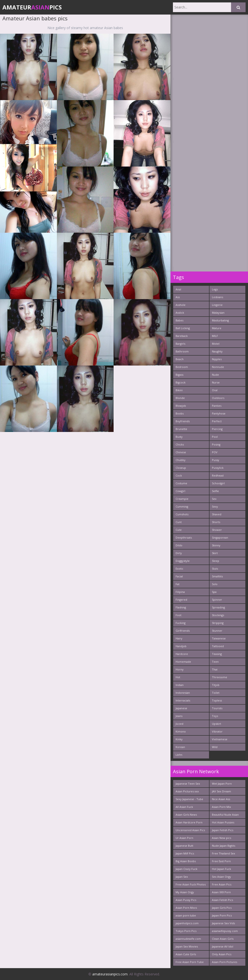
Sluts (215, 569)
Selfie (215, 491)
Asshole (181, 305)
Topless (217, 700)
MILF (215, 336)
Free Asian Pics (222, 884)
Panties (217, 406)
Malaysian (218, 313)
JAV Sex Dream (221, 791)
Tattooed (218, 646)
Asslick (180, 313)
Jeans (179, 716)
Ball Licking (183, 328)
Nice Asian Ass (221, 799)
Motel (216, 344)
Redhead (218, 475)
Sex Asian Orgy (221, 877)
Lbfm (179, 755)
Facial (179, 576)
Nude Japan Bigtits (224, 846)
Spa (214, 592)
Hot (178, 677)
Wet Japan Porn (222, 784)
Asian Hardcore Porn (189, 822)
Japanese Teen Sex (188, 784)
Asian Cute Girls (186, 954)
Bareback (182, 336)
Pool (215, 437)
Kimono (181, 731)
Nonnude (218, 367)
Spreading (218, 607)
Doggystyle (183, 561)
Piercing (217, 429)
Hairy (179, 638)
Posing (216, 444)
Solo (215, 584)
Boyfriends (183, 421)
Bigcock (181, 382)
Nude (215, 375)
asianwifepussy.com (225, 931)
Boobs (180, 413)
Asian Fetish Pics (222, 900)
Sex (214, 499)
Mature (217, 328)
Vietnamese (220, 739)
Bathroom (182, 351)
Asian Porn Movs (186, 908)
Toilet (216, 693)
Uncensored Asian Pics (190, 830)
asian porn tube (186, 915)
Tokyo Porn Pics (186, 931)
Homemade (183, 662)
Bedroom (182, 367)
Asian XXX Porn (221, 892)
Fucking (181, 623)
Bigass (179, 375)
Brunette (181, 429)
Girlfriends (183, 631)
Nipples (217, 359)
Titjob (216, 685)
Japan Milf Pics (185, 853)
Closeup (181, 468)
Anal (178, 289)
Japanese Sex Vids (223, 923)
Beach (180, 359)
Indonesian (183, 693)
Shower (217, 530)
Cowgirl (180, 491)
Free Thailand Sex (224, 853)
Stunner (217, 631)
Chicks (180, 444)
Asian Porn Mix (221, 807)
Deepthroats (184, 538)
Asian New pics (221, 838)
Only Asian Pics (222, 954)
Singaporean (220, 538)
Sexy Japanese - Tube (189, 799)
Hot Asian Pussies (223, 822)
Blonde (180, 398)
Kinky (179, 739)
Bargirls (180, 344)
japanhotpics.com (187, 923)
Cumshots (182, 514)
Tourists (217, 708)
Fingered (181, 600)
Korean (180, 747)
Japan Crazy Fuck (186, 869)
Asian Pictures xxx (187, 791)
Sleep (216, 561)
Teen (215, 662)
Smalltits (217, 576)
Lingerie (217, 305)
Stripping (218, 623)
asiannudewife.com (188, 939)
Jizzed (179, 724)
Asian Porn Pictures (225, 962)
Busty (179, 437)
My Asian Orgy (185, 892)
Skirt (215, 553)
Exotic (179, 569)
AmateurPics (32, 7)
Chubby (181, 460)
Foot (178, 615)
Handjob (181, 646)
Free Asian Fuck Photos (191, 884)
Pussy (216, 460)
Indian (180, 685)
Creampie (182, 499)
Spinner (217, 600)
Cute (179, 530)
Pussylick (218, 468)
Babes (179, 320)
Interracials (183, 700)
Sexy (215, 506)
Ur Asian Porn (184, 838)
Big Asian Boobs (186, 861)
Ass (178, 297)
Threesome (220, 677)
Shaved (217, 514)
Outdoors (218, 398)
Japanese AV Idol (223, 946)
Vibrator (217, 731)
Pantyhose (219, 413)
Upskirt (217, 724)
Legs (215, 289)
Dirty (179, 553)
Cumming (182, 506)
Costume (181, 483)
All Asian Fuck (184, 807)
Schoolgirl (218, 483)
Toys (215, 716)
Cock (179, 475)
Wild (215, 747)
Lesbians (217, 297)
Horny (180, 669)
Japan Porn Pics (222, 915)
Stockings (218, 615)
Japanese (181, 708)
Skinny (216, 545)
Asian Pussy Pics (186, 900)
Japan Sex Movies (187, 946)
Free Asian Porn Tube (190, 962)
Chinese (181, 452)
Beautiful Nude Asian (225, 815)
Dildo (179, 545)
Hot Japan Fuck (221, 869)
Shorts (216, 522)
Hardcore (182, 654)
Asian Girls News (186, 815)
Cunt (179, 522)
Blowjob (181, 406)
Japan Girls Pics (222, 908)
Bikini (179, 390)
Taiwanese (219, 638)
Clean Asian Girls (223, 939)
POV (215, 452)
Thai (215, 669)
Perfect (217, 421)
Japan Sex (182, 877)
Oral (215, 390)
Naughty (217, 351)
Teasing (217, 654)
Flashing (181, 607)
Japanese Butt (184, 846)
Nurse (216, 382)
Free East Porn (221, 861)
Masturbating (220, 320)
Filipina (180, 592)
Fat (178, 584)
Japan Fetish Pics (223, 830)
